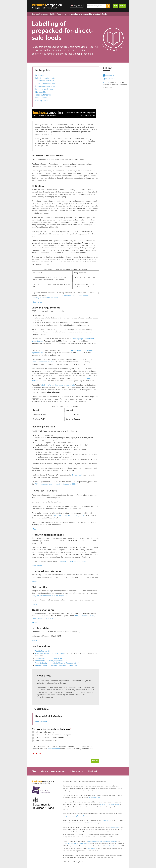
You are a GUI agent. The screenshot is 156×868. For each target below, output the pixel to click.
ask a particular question (45, 732)
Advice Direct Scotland (111, 846)
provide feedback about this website (49, 738)
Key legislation (41, 101)
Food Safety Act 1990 (43, 651)
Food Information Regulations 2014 (48, 658)
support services (115, 827)
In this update (41, 98)
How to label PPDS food (46, 83)
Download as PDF (111, 79)
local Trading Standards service (110, 804)
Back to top (38, 302)
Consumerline (90, 848)
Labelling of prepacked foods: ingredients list (58, 385)
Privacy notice (77, 771)
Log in (116, 6)
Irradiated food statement (46, 89)
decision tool (77, 475)
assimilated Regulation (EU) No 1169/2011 (50, 653)
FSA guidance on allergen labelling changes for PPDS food (58, 484)
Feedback (93, 771)
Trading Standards (43, 95)
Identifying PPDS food (45, 81)
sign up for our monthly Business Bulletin (75, 816)
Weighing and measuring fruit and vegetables (50, 595)
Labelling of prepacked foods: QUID (72, 561)
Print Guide (108, 75)
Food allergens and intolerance (44, 362)
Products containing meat (46, 86)
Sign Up (122, 6)
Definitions (40, 75)
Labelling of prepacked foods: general (74, 295)
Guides (53, 14)
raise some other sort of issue (47, 741)
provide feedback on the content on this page (53, 735)
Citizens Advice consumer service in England (102, 841)
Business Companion (40, 14)
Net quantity (41, 92)
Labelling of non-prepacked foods (45, 298)
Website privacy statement (53, 771)
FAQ (34, 771)
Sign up (106, 82)
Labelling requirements (45, 78)
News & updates (93, 823)
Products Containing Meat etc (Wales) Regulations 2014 (56, 665)
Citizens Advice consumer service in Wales (76, 844)
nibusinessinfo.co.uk (95, 798)
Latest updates (107, 820)
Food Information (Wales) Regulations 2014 (51, 661)
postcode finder (54, 749)
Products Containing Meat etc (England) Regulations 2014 (57, 663)
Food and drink (63, 14)
